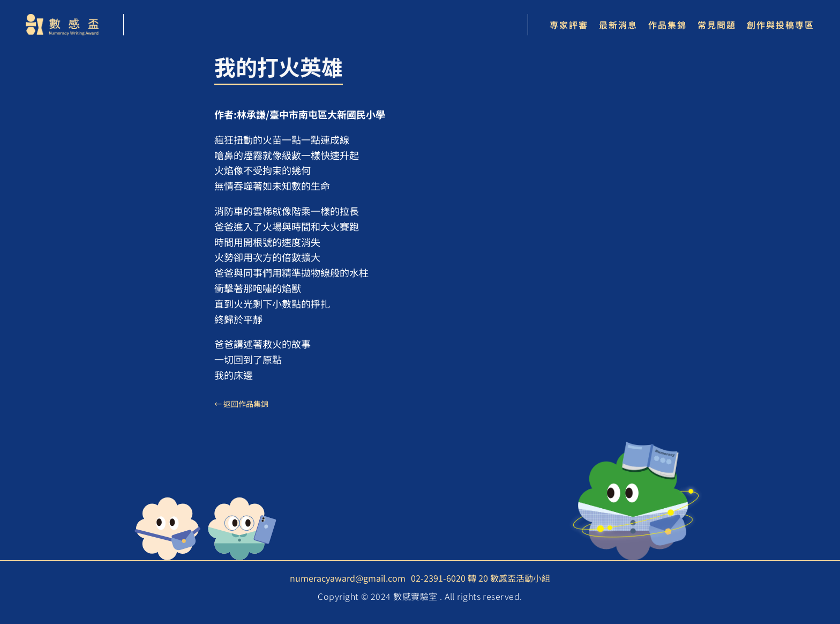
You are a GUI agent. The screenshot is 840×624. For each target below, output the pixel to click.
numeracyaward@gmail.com (348, 578)
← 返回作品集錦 (241, 404)
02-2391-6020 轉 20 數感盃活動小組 (481, 578)
